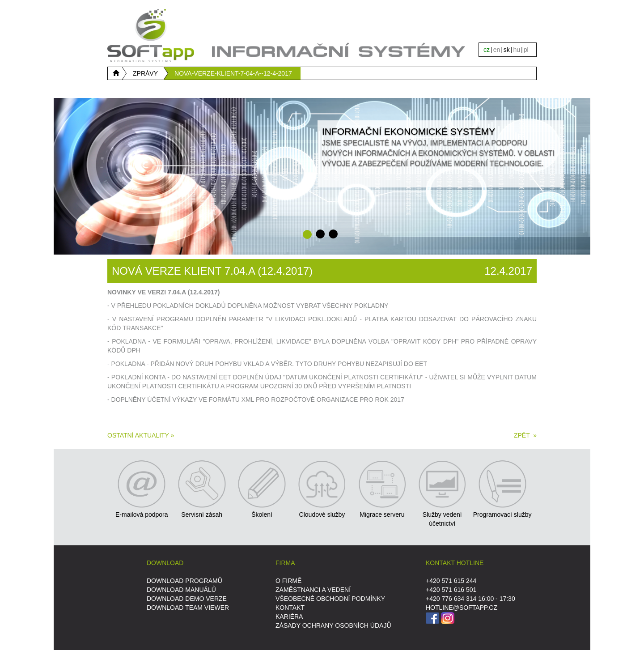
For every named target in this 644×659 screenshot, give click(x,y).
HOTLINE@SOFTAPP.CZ (462, 608)
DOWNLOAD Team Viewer (188, 608)
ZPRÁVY (145, 73)
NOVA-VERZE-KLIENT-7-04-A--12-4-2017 (233, 73)
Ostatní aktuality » (141, 435)
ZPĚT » (525, 435)
